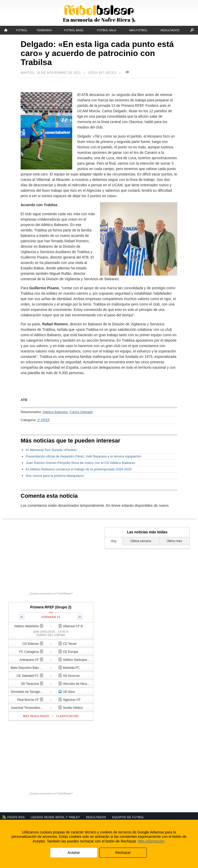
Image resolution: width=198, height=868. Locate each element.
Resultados (170, 30)
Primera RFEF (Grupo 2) (51, 607)
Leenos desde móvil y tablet (55, 817)
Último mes (174, 541)
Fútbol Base (74, 30)
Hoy (114, 541)
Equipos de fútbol (128, 817)
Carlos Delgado (81, 412)
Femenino (44, 30)
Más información (151, 841)
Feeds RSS (16, 817)
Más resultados (36, 716)
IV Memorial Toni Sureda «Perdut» (51, 450)
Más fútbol (138, 30)
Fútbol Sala (106, 30)
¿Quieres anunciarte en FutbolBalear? (51, 594)
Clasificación (67, 716)
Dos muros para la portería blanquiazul (55, 476)
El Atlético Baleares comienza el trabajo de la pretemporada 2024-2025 (79, 469)
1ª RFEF (44, 420)
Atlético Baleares (55, 412)
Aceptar (74, 853)
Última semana (141, 541)
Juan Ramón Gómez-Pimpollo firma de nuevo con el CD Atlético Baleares (80, 463)
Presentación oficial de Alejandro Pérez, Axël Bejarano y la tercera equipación (84, 456)
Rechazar (123, 853)
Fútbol (22, 30)
